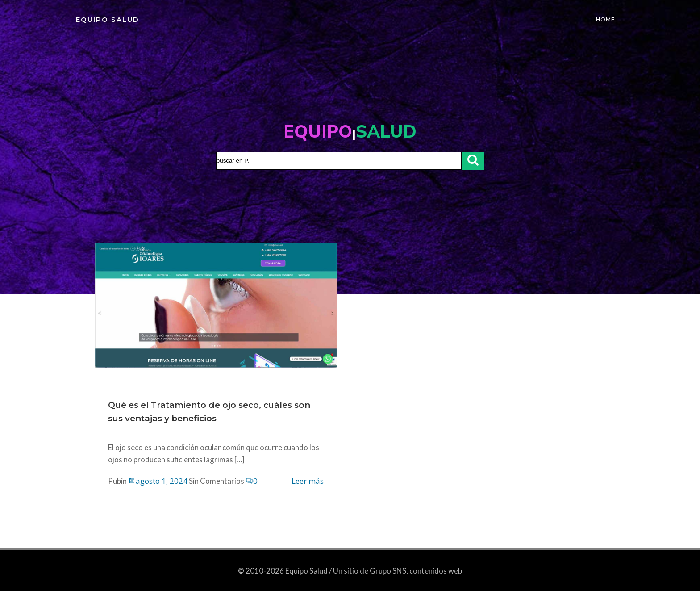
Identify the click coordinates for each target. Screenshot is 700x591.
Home (606, 20)
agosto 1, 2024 (158, 482)
